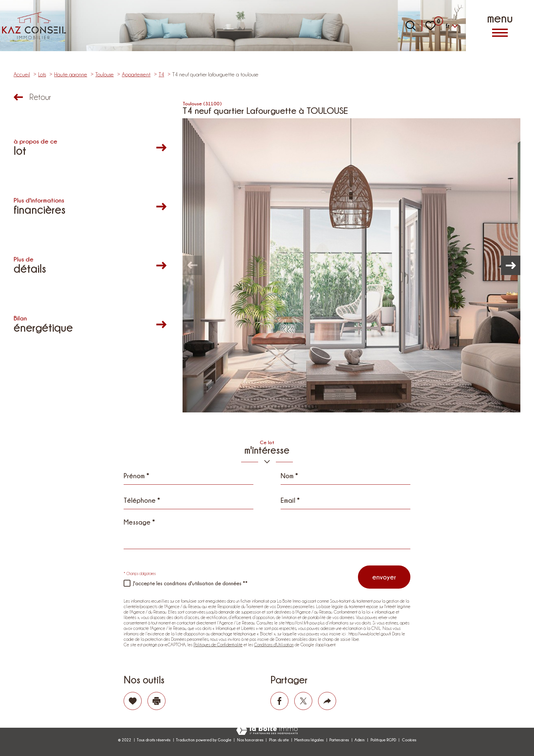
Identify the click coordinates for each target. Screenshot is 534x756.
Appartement (136, 74)
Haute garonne (71, 74)
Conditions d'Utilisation (274, 645)
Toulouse (105, 74)
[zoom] (351, 265)
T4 (161, 74)
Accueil (22, 74)
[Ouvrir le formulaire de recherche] (411, 26)
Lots (42, 74)
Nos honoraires (250, 740)
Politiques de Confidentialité (218, 645)
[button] (510, 266)
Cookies (409, 740)
